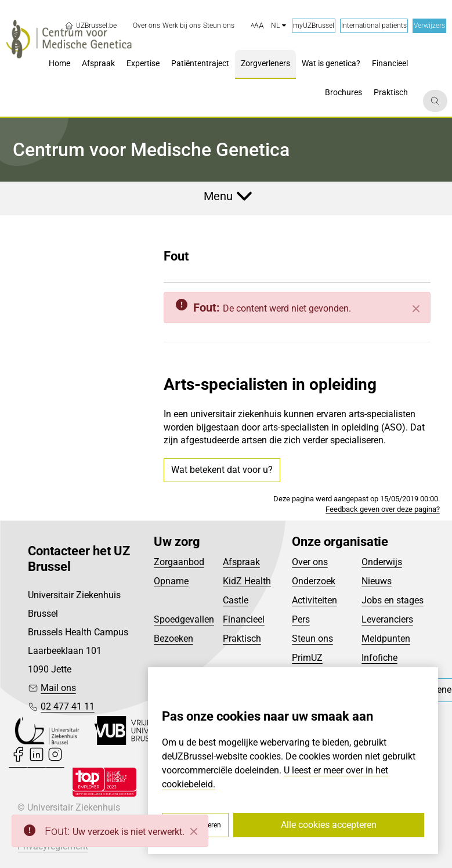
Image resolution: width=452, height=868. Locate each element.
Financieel (244, 619)
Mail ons (58, 688)
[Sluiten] (416, 309)
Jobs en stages (393, 600)
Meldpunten (386, 639)
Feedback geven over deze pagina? (383, 509)
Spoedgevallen (184, 619)
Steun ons (312, 639)
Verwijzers (429, 26)
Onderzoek (314, 581)
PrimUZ (307, 658)
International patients (374, 26)
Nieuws (377, 581)
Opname (171, 581)
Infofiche (379, 658)
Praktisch (242, 639)
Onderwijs (382, 562)
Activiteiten (314, 600)
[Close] (194, 831)
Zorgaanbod (179, 562)
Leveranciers (387, 619)
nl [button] (279, 26)
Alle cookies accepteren (329, 825)
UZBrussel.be (91, 26)
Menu (218, 196)
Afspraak (241, 562)
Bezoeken (173, 639)
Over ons (310, 562)
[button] (257, 26)
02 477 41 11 (68, 706)
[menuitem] (147, 26)
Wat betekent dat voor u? (222, 470)
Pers (301, 619)
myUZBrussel (314, 26)
